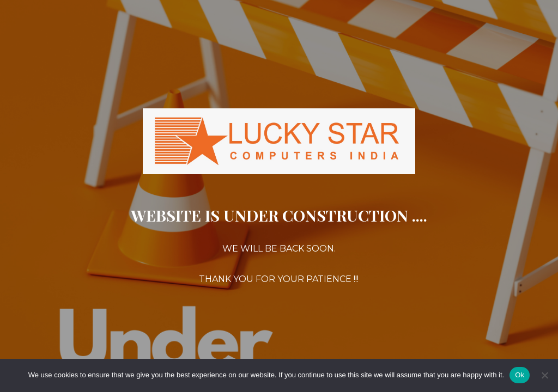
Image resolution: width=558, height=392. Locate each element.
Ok (520, 375)
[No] (544, 375)
